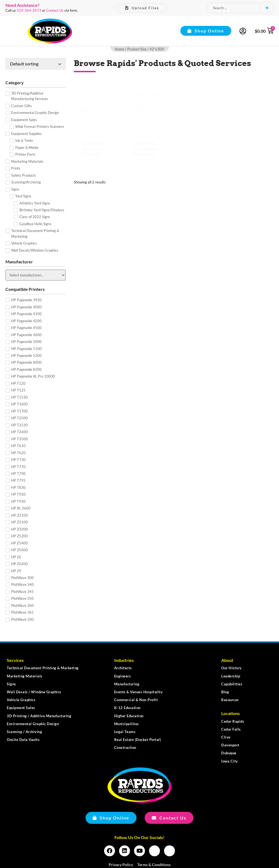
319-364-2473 (29, 10)
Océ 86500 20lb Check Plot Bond (93, 148)
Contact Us (55, 10)
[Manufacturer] (36, 275)
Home (119, 49)
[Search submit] (267, 8)
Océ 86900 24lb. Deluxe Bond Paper (145, 148)
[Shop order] (36, 64)
